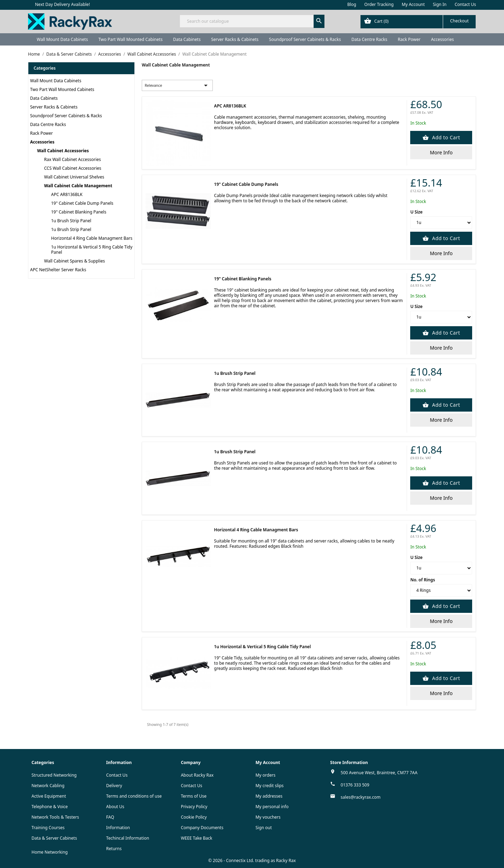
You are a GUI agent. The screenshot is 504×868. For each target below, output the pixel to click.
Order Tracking (379, 4)
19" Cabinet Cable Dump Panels (82, 203)
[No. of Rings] (441, 590)
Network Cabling (48, 786)
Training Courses (48, 828)
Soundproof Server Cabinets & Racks (305, 39)
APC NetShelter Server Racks (58, 270)
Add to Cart (445, 137)
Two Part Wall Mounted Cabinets (130, 39)
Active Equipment (49, 796)
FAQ (110, 817)
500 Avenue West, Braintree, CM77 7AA (379, 773)
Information (118, 828)
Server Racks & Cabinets (235, 39)
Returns (114, 849)
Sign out (264, 828)
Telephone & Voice (50, 807)
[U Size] (441, 223)
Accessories (442, 39)
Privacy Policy (194, 807)
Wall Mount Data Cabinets (62, 39)
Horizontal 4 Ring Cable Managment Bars (92, 238)
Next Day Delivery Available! (62, 4)
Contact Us (465, 4)
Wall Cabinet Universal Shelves (74, 177)
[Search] (252, 21)
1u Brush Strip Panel (71, 221)
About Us (115, 807)
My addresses (269, 796)
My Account (413, 4)
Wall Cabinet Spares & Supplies (75, 261)
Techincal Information (128, 838)
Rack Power (409, 39)
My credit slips (269, 786)
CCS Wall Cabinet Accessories (73, 168)
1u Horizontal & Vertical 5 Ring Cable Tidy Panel (92, 250)
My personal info (272, 807)
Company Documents (202, 828)
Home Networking (50, 852)
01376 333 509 (355, 785)
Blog (352, 4)
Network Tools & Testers (55, 817)
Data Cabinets (187, 39)
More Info (441, 152)
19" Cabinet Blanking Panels (79, 212)
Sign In (440, 4)
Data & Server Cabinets (54, 838)
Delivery (114, 786)
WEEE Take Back (197, 838)
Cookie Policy (194, 817)
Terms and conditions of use (134, 796)
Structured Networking (54, 775)
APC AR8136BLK (67, 194)
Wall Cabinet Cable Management (78, 186)
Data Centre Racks (369, 39)
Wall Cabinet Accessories (63, 151)
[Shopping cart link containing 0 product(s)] (418, 22)
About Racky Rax (197, 775)
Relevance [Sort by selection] (177, 85)
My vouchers (268, 817)
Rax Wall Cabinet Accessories (72, 159)
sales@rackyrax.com (360, 797)
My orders (265, 775)
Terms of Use (194, 796)
